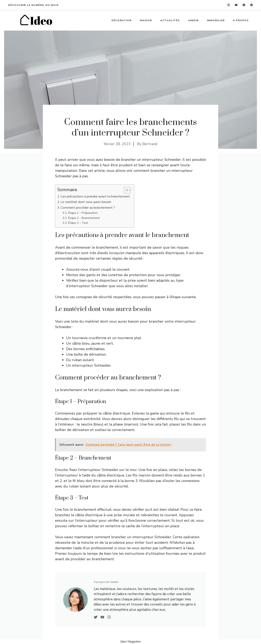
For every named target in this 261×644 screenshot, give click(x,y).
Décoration (122, 20)
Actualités (170, 20)
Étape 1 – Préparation (83, 213)
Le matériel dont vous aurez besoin (86, 202)
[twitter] (236, 5)
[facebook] (244, 5)
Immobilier (216, 20)
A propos (241, 20)
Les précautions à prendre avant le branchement (95, 196)
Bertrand (150, 144)
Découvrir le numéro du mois (33, 5)
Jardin (193, 20)
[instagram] (229, 5)
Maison (146, 20)
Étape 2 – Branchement (84, 218)
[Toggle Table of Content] (125, 190)
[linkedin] (252, 5)
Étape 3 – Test (78, 223)
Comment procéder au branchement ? (88, 208)
